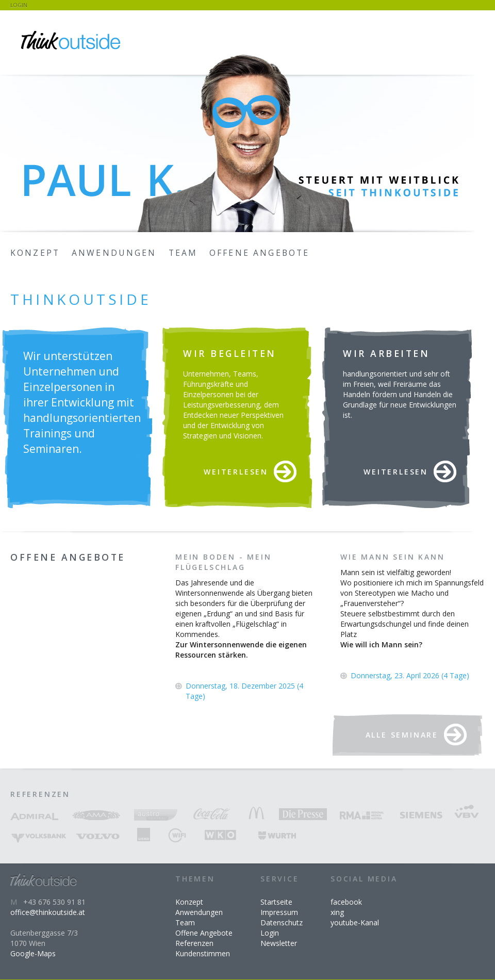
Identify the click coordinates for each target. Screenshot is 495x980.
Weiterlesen (236, 472)
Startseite (276, 902)
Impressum (279, 912)
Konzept (35, 253)
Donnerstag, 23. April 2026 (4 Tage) (410, 675)
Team (183, 253)
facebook (346, 902)
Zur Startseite (72, 41)
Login (19, 5)
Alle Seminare (402, 735)
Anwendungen (114, 253)
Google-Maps (33, 953)
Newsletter (279, 943)
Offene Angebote (259, 253)
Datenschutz (282, 922)
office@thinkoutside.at (48, 912)
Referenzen (194, 943)
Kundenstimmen (203, 953)
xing (337, 912)
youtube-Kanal (355, 922)
